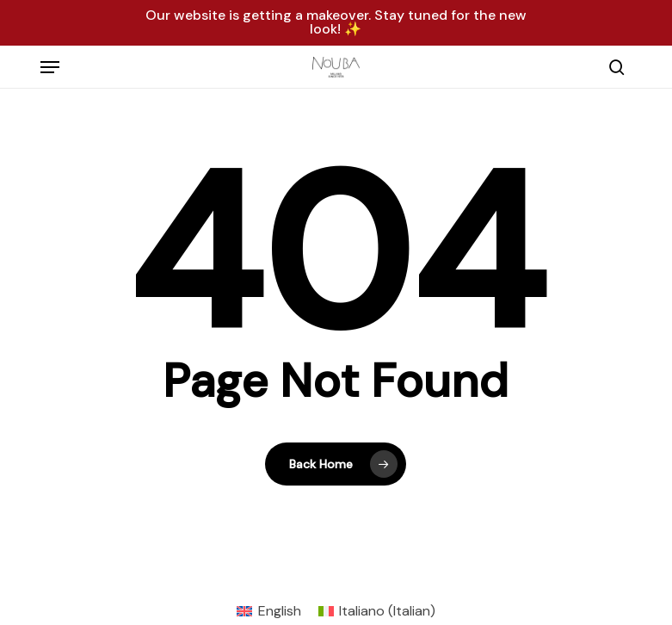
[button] (50, 67)
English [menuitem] (280, 611)
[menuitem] (268, 611)
